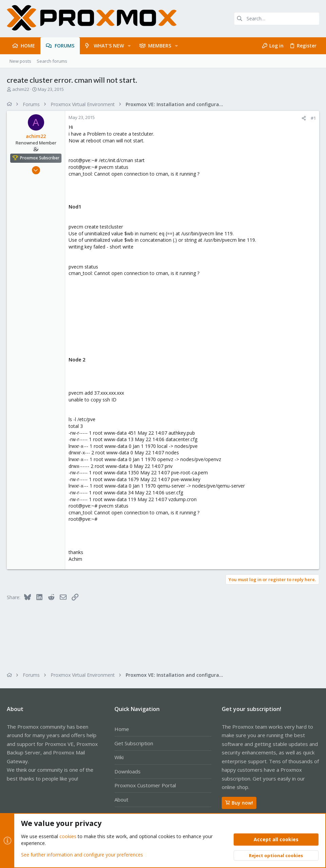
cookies (68, 836)
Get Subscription (134, 743)
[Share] (304, 118)
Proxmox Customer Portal (145, 785)
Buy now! (239, 803)
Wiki (119, 757)
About (121, 800)
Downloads (128, 771)
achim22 (21, 89)
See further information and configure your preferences (82, 854)
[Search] (277, 19)
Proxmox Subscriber (40, 158)
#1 (313, 118)
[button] (129, 46)
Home (122, 729)
